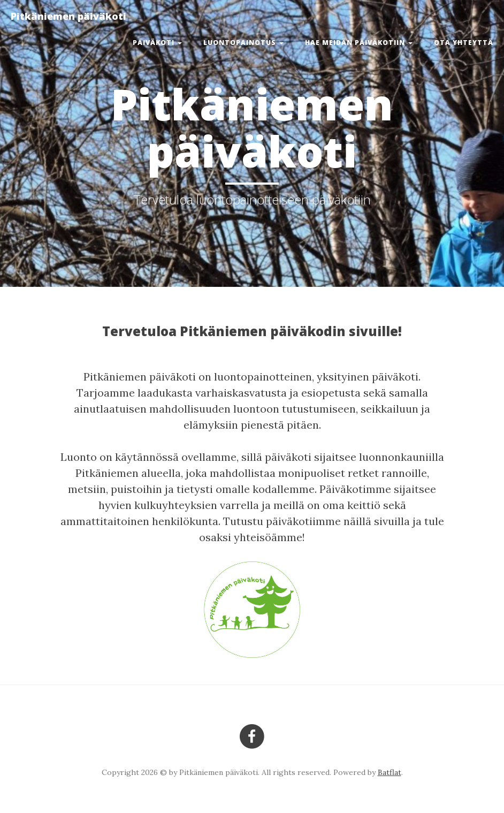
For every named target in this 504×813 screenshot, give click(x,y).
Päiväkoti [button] (157, 43)
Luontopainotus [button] (243, 43)
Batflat (390, 772)
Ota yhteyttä (464, 43)
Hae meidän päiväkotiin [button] (359, 43)
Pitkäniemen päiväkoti (68, 16)
